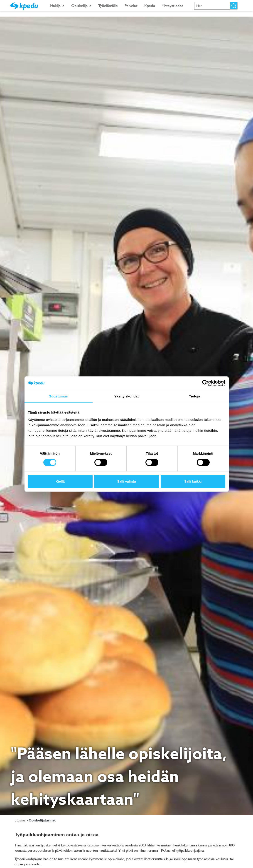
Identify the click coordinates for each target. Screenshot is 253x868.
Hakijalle (57, 6)
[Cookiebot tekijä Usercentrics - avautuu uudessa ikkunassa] (205, 383)
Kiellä (60, 481)
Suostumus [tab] (58, 396)
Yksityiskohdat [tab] (126, 396)
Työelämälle (108, 6)
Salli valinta (126, 481)
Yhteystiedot (172, 6)
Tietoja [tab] (195, 396)
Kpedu (150, 6)
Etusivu (20, 820)
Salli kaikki (193, 481)
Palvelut (131, 6)
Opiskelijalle (81, 6)
